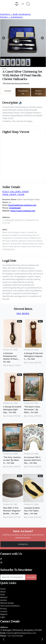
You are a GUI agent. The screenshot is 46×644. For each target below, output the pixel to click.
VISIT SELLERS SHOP (16, 192)
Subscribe (31, 577)
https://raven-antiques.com (23, 211)
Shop (2, 594)
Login (3, 617)
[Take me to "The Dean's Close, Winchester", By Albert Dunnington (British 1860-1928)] (33, 396)
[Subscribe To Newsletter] (13, 577)
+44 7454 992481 (15, 636)
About (3, 592)
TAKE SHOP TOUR (13, 194)
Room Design (38, 92)
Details (8, 91)
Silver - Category (12, 17)
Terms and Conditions (10, 606)
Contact (4, 611)
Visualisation (23, 92)
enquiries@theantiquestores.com (18, 633)
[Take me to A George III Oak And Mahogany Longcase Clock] (33, 344)
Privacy (3, 609)
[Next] (42, 639)
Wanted (4, 597)
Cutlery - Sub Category (15, 14)
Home (3, 589)
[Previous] (4, 639)
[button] (4, 38)
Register (4, 614)
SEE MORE (23, 313)
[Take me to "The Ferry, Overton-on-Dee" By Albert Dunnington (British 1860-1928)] (13, 446)
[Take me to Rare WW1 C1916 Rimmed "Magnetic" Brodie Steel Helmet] (13, 497)
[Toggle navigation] (23, 4)
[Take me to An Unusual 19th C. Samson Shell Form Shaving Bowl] (33, 446)
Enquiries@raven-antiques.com (22, 205)
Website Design (7, 603)
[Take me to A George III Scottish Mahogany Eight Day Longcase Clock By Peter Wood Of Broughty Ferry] (13, 396)
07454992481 (15, 208)
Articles (4, 600)
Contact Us (23, 544)
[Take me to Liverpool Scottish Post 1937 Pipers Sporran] (33, 497)
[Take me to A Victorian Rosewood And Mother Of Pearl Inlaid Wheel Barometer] (13, 344)
